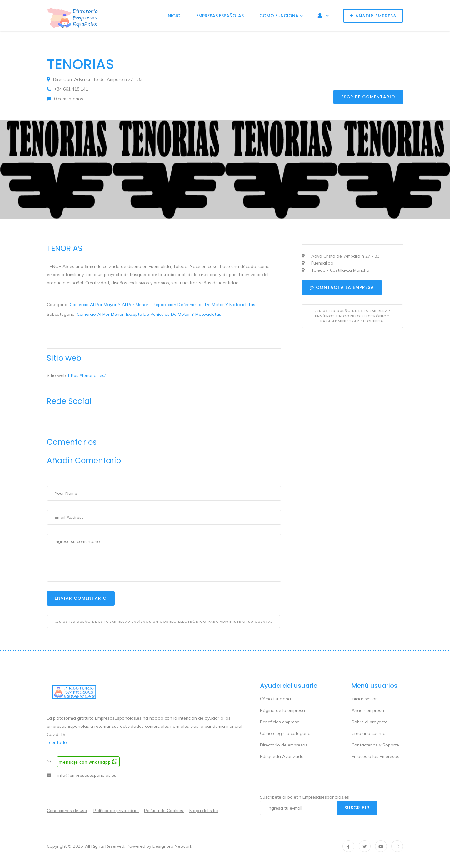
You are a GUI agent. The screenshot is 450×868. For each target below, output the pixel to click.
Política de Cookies (164, 811)
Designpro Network (172, 846)
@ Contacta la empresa (342, 287)
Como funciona (279, 16)
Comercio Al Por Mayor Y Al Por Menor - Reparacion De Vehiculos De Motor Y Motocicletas (162, 305)
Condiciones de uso (67, 811)
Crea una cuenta (369, 733)
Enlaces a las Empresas (375, 756)
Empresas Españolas (220, 16)
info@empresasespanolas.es (87, 775)
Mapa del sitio (204, 811)
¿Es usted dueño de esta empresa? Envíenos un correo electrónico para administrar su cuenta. (163, 622)
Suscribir (357, 808)
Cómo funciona (275, 699)
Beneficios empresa (280, 722)
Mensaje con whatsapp (88, 762)
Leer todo (57, 742)
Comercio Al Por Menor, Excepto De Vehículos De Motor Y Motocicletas (149, 314)
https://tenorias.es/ (87, 375)
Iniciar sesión (365, 699)
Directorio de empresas (284, 745)
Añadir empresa (368, 710)
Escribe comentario (368, 97)
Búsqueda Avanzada (282, 756)
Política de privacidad (116, 811)
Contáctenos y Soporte (375, 745)
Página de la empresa (282, 710)
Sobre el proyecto (370, 722)
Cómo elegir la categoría (285, 733)
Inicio (174, 16)
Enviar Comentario (81, 598)
